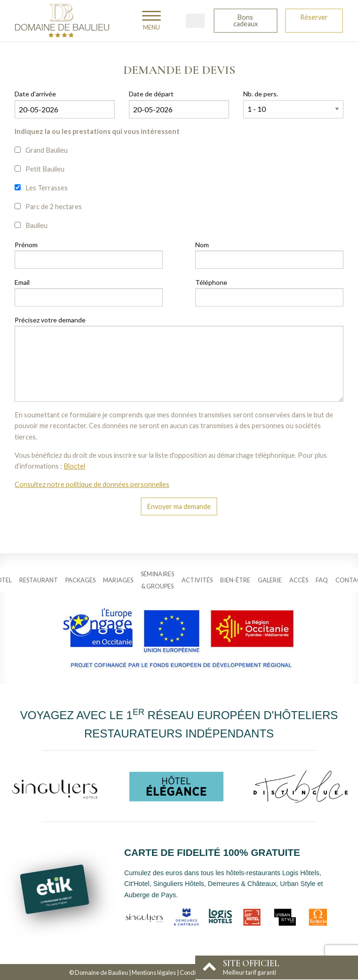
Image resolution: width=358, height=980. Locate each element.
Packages (80, 580)
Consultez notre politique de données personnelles (92, 484)
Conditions (194, 972)
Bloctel (74, 466)
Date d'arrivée (35, 94)
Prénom (26, 245)
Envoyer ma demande (179, 506)
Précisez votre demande (50, 320)
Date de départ (151, 94)
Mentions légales (154, 972)
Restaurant (39, 580)
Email (22, 282)
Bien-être (235, 580)
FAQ (322, 580)
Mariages (118, 580)
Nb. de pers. (261, 94)
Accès (299, 580)
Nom (202, 245)
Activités (197, 580)
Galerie (270, 580)
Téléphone (211, 282)
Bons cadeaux (246, 20)
